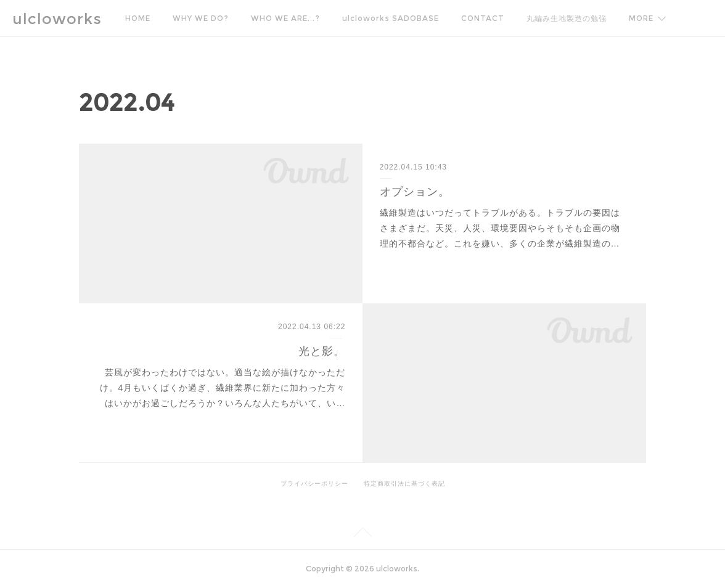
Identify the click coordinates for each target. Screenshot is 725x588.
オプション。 (415, 192)
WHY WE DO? (201, 18)
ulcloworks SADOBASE (391, 18)
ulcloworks (57, 19)
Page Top (362, 534)
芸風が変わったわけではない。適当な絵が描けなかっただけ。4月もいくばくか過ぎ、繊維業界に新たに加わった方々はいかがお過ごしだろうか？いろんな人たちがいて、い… (223, 388)
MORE (641, 18)
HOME (138, 18)
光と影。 (322, 351)
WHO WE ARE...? (285, 18)
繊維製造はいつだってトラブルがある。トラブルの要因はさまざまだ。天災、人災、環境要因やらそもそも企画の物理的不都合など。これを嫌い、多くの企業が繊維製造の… (500, 228)
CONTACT (483, 18)
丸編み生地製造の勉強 (567, 18)
